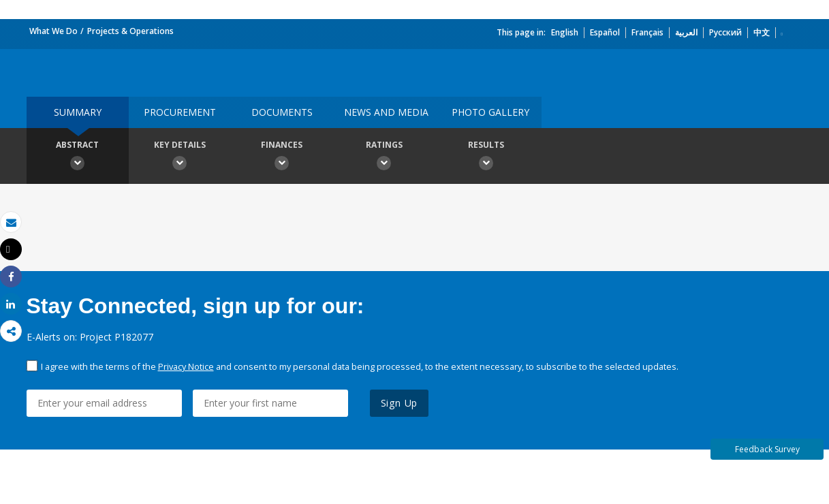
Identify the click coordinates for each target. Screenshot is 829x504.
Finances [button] (282, 157)
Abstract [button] (78, 157)
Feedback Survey (767, 449)
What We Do (53, 31)
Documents (282, 112)
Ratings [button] (384, 157)
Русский (725, 32)
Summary (78, 112)
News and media (386, 112)
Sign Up (400, 403)
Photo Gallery (490, 112)
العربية (686, 32)
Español (605, 32)
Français (647, 32)
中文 (762, 32)
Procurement (180, 112)
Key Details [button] (180, 157)
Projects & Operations (130, 31)
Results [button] (486, 157)
